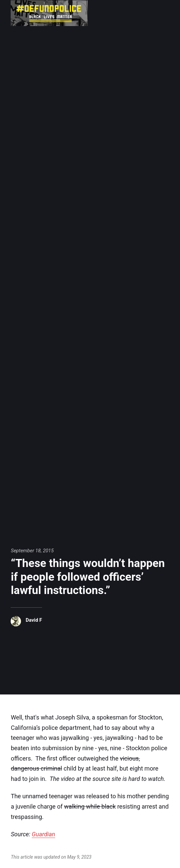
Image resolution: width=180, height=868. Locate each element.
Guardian (43, 834)
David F (34, 620)
